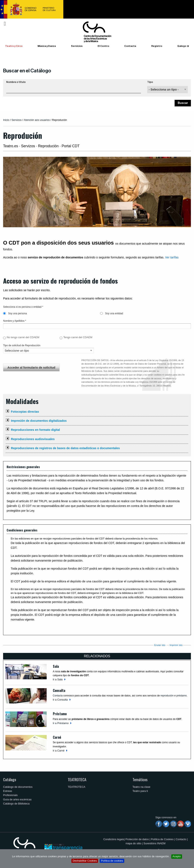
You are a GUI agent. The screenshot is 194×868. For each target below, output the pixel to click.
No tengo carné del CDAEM (23, 337)
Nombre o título (16, 82)
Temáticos (140, 779)
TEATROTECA (77, 779)
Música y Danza (47, 46)
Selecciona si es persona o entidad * (23, 307)
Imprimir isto (176, 645)
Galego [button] (182, 46)
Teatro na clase (141, 787)
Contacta (130, 46)
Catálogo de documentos (18, 787)
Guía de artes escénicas (17, 799)
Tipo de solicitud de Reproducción (22, 345)
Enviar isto (160, 645)
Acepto (177, 856)
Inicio (6, 120)
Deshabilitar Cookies (85, 861)
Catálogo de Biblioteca (16, 804)
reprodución (167, 696)
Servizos (17, 120)
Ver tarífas (172, 257)
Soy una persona (15, 313)
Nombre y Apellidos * (15, 321)
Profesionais (10, 795)
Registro (157, 46)
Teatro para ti (140, 791)
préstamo (182, 696)
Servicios (77, 46)
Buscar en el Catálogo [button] (27, 71)
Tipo (150, 82)
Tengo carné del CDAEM (78, 337)
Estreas (8, 791)
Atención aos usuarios (37, 120)
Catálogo (10, 779)
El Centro (103, 46)
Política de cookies (112, 861)
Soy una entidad (112, 313)
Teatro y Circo (14, 46)
